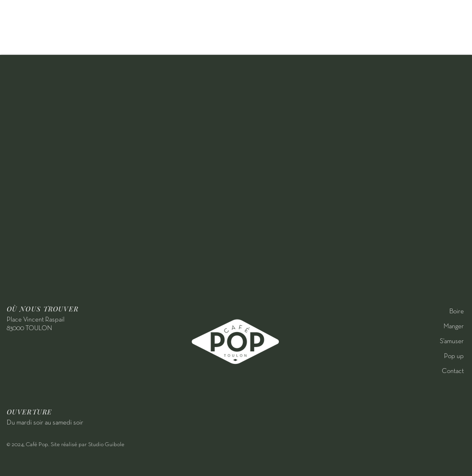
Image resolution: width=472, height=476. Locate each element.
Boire (457, 312)
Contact (453, 371)
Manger (454, 327)
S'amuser (452, 341)
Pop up (454, 356)
